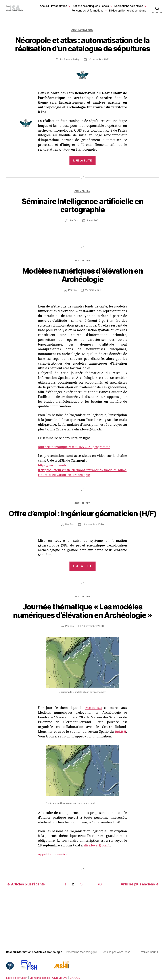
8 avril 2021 (93, 221)
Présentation (59, 6)
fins (76, 221)
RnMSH (120, 732)
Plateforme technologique (83, 952)
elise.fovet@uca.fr (97, 846)
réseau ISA (94, 709)
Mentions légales (40, 978)
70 (99, 884)
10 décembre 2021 (99, 60)
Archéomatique (137, 11)
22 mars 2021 (93, 290)
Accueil (44, 6)
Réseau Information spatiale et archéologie (35, 952)
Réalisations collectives (129, 6)
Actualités (82, 191)
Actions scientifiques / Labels (91, 6)
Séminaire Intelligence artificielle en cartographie (82, 206)
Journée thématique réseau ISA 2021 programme (75, 447)
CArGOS (76, 978)
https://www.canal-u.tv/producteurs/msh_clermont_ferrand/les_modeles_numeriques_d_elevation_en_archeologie (81, 470)
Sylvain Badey (71, 60)
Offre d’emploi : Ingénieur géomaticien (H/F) (82, 514)
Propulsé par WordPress (117, 952)
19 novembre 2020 (93, 525)
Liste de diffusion (17, 978)
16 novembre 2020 (93, 627)
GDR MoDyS (61, 978)
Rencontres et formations (87, 11)
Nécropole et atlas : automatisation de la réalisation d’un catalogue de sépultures (82, 45)
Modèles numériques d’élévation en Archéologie (82, 276)
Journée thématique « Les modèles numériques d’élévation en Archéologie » (82, 612)
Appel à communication (56, 855)
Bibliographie (117, 11)
